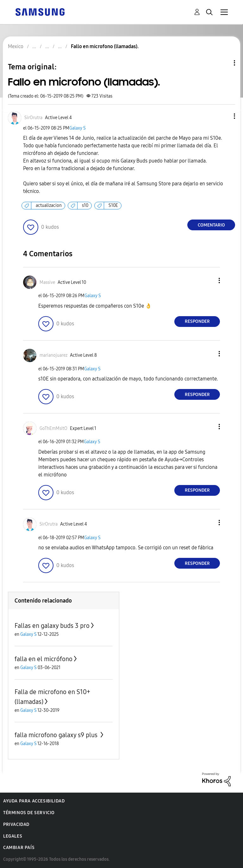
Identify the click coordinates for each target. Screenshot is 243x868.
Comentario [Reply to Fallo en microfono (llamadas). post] (211, 225)
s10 (85, 205)
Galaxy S (78, 128)
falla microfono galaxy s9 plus (57, 735)
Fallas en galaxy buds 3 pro (52, 626)
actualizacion (49, 205)
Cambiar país (19, 848)
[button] (224, 116)
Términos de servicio (29, 813)
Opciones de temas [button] (224, 63)
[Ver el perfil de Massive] (47, 282)
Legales (13, 836)
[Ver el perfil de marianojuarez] (53, 355)
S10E (113, 205)
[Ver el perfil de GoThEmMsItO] (53, 428)
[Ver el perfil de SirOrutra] (33, 118)
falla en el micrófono (44, 659)
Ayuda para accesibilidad (34, 801)
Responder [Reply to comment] (197, 321)
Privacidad (16, 824)
